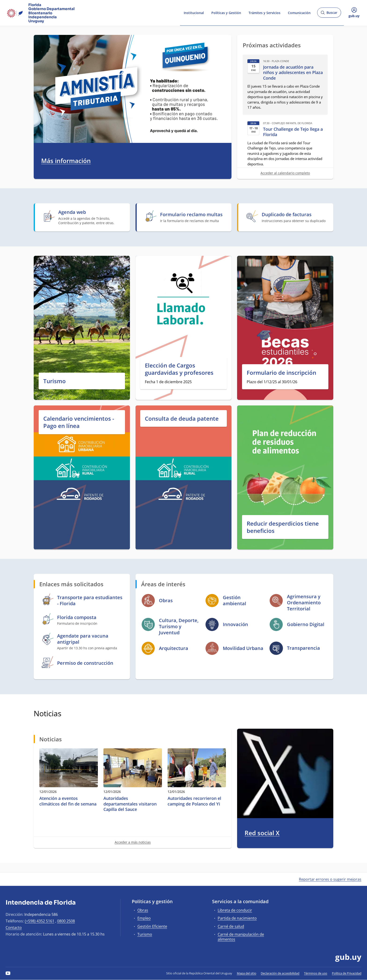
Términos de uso (316, 973)
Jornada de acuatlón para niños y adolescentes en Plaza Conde (293, 73)
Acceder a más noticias (133, 842)
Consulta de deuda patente (182, 418)
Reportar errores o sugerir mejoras (330, 879)
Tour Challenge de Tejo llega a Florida (293, 132)
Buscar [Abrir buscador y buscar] (329, 14)
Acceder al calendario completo (285, 173)
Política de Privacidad (347, 973)
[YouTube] (8, 973)
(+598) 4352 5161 (40, 921)
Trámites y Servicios (264, 13)
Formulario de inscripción (281, 373)
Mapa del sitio (247, 973)
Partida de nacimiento (237, 918)
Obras (143, 910)
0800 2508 (66, 921)
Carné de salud (231, 926)
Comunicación (299, 13)
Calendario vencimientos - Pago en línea (79, 422)
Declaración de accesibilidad (280, 973)
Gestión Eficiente (152, 926)
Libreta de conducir (235, 910)
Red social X (262, 833)
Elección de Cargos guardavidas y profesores (179, 369)
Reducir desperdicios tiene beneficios (283, 527)
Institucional (194, 13)
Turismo (55, 381)
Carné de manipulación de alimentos (241, 937)
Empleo (144, 918)
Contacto (14, 928)
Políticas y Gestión (226, 13)
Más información (66, 161)
